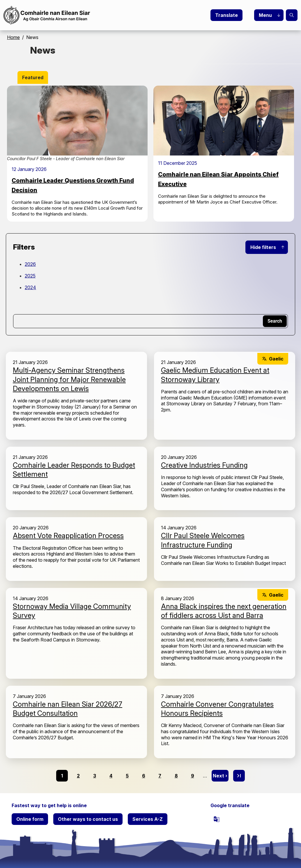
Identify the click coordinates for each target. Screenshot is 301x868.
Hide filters (263, 247)
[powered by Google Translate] (217, 819)
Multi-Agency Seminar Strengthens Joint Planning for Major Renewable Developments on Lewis (69, 379)
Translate (226, 15)
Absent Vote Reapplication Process (68, 536)
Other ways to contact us (88, 819)
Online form (30, 819)
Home (13, 37)
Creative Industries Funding (204, 465)
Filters (24, 247)
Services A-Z (148, 819)
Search (292, 15)
